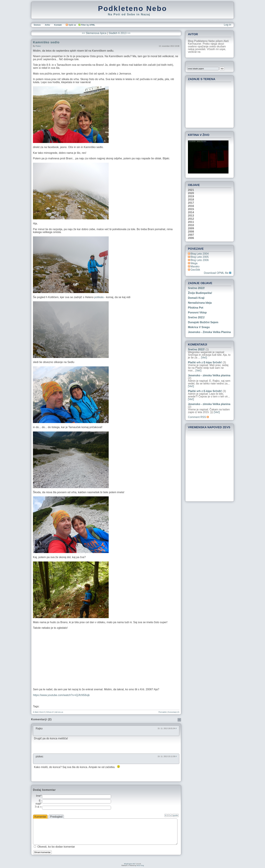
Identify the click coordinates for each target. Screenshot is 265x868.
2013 (191, 216)
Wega (194, 263)
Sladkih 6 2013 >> (120, 33)
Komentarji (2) (174, 712)
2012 (191, 219)
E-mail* (39, 802)
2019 (191, 196)
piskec (38, 46)
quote (175, 815)
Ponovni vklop (197, 313)
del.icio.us (59, 712)
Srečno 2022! (196, 288)
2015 (191, 209)
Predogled (56, 817)
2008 (191, 232)
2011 (191, 222)
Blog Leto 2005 (200, 257)
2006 (191, 238)
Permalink (162, 712)
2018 (191, 200)
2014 (191, 212)
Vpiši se (71, 25)
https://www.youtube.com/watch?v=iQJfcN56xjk (61, 695)
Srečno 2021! (196, 317)
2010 (191, 225)
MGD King (140, 865)
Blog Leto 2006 (200, 260)
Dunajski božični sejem (203, 322)
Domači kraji (196, 298)
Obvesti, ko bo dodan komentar (56, 847)
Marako (195, 266)
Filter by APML (88, 25)
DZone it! (50, 712)
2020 (191, 193)
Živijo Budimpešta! (200, 293)
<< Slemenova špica (94, 33)
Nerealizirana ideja (200, 303)
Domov (37, 25)
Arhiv (47, 25)
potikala (99, 297)
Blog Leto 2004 (200, 254)
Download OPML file (218, 273)
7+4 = (38, 807)
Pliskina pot (196, 308)
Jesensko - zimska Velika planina (209, 332)
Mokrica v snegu (199, 327)
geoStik (195, 270)
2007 (191, 235)
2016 (191, 206)
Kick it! (42, 712)
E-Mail (35, 712)
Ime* (39, 796)
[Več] (204, 358)
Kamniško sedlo (46, 42)
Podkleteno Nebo (132, 8)
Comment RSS (198, 417)
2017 (191, 203)
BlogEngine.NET (130, 864)
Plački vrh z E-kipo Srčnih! (205, 362)
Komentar (40, 817)
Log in (227, 25)
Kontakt (58, 25)
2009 (191, 228)
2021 (191, 190)
